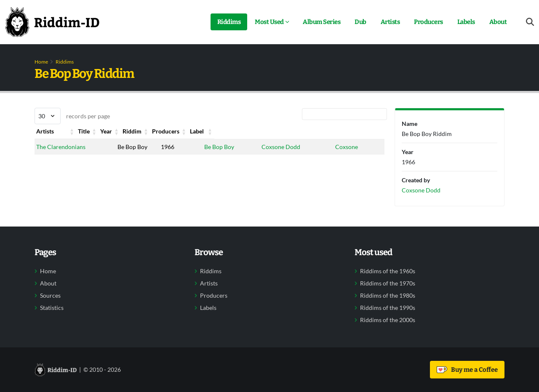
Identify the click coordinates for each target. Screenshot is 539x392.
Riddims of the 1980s (388, 296)
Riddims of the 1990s (388, 308)
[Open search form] (530, 22)
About (498, 22)
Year (149, 131)
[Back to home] (52, 22)
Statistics (52, 308)
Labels (466, 22)
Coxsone (345, 147)
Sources (50, 296)
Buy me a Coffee (467, 370)
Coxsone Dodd (273, 147)
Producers (428, 22)
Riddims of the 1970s (388, 283)
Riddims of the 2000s (388, 320)
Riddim (201, 131)
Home (41, 62)
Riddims (229, 22)
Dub (360, 22)
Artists (390, 22)
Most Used (269, 22)
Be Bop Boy (206, 147)
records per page (72, 116)
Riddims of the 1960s (388, 271)
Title (102, 131)
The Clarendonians (61, 147)
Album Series (322, 22)
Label (341, 131)
